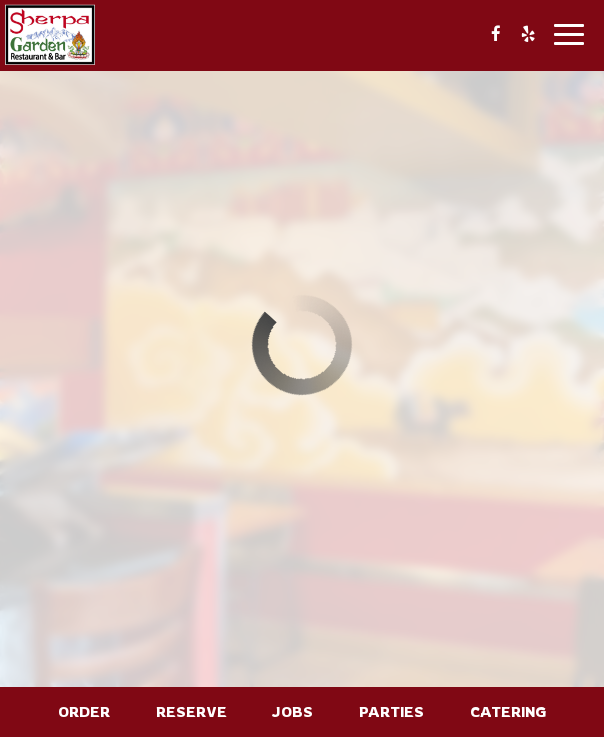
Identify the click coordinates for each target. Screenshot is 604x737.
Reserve (191, 711)
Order (84, 711)
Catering (508, 711)
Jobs (292, 711)
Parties (391, 711)
